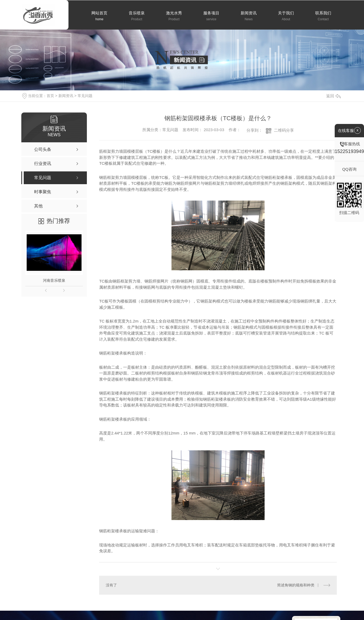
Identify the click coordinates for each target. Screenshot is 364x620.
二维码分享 (284, 130)
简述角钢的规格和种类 (296, 585)
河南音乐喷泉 (54, 280)
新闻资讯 (66, 96)
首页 (50, 96)
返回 (333, 96)
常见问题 (85, 96)
